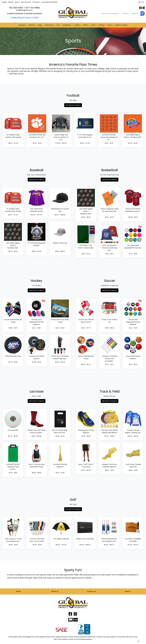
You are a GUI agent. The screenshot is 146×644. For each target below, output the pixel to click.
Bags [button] (40, 25)
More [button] (110, 25)
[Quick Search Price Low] (126, 14)
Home (18, 591)
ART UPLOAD (26, 2)
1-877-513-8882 (32, 8)
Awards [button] (31, 25)
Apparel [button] (22, 25)
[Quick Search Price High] (136, 14)
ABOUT (11, 2)
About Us (55, 591)
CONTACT (36, 2)
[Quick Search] (110, 14)
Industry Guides (121, 25)
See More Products (73, 105)
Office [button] (85, 25)
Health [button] (77, 25)
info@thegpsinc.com (24, 10)
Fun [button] (58, 25)
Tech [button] (93, 25)
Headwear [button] (67, 25)
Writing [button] (101, 25)
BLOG (17, 2)
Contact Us (91, 591)
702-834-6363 (16, 8)
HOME (4, 2)
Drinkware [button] (49, 25)
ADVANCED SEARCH (50, 2)
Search (128, 591)
